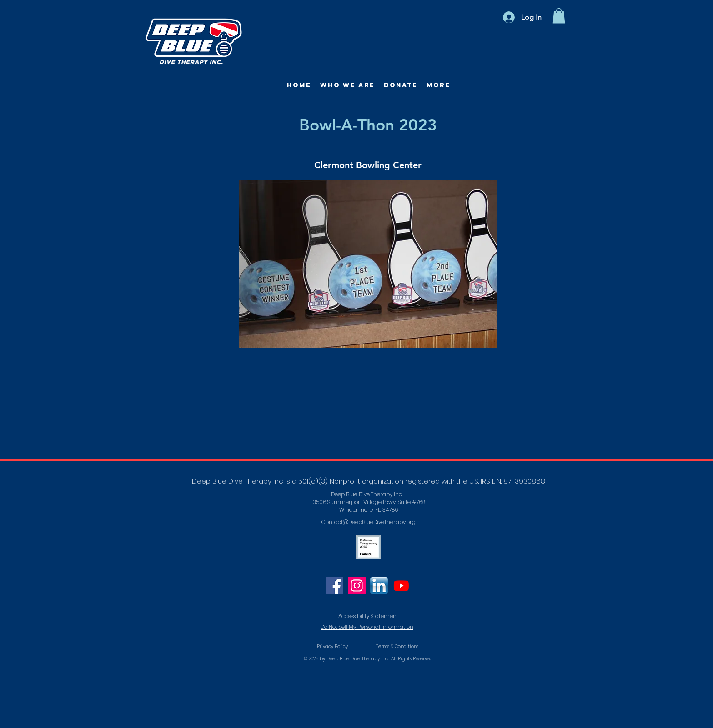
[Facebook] (334, 586)
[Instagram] (357, 586)
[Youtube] (401, 586)
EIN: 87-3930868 (519, 481)
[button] (559, 16)
